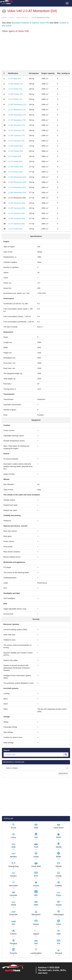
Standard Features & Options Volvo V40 (30, 23)
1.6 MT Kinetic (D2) (15, 146)
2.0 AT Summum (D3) (16, 213)
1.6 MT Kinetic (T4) (15, 94)
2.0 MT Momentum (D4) (17, 193)
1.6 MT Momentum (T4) (17, 115)
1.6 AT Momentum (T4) (17, 110)
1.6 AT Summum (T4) (16, 130)
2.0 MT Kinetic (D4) (15, 167)
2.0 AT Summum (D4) (16, 224)
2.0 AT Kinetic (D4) (15, 172)
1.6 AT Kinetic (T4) (15, 89)
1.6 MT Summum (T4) (16, 136)
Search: (7, 750)
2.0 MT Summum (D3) (16, 208)
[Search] (66, 755)
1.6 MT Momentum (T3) (17, 104)
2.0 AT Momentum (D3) (17, 187)
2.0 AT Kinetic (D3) (15, 161)
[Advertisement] (36, 52)
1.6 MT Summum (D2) (16, 203)
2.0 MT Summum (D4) (16, 218)
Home (4, 17)
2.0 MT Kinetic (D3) (15, 151)
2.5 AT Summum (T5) (16, 141)
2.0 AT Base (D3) (15, 156)
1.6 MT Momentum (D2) (17, 177)
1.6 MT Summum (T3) (16, 125)
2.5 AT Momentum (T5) (17, 120)
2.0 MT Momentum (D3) (17, 182)
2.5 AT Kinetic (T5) (15, 99)
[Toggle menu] (67, 3)
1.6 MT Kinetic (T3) (15, 84)
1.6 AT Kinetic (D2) (15, 229)
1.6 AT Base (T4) (14, 79)
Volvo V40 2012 (22, 17)
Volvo (11, 17)
